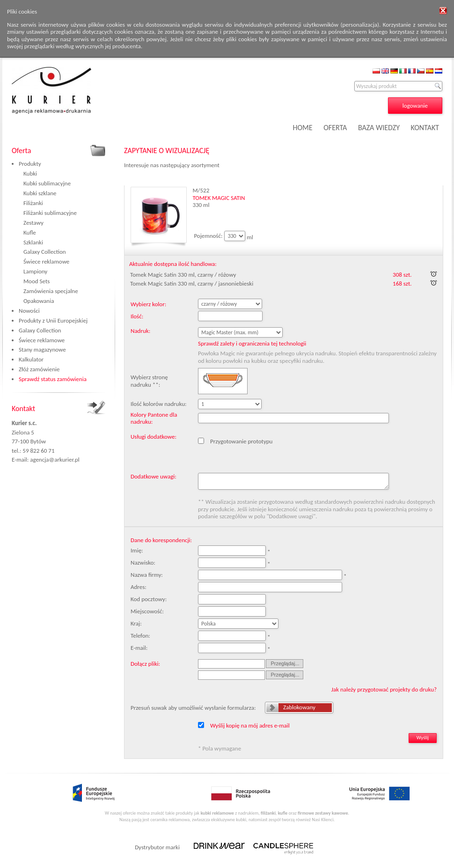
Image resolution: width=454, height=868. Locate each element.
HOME (303, 128)
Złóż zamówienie (39, 369)
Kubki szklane (40, 193)
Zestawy (33, 223)
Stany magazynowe (42, 349)
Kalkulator (31, 359)
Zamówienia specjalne (51, 291)
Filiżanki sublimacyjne (50, 213)
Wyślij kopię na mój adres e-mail (250, 725)
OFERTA (335, 128)
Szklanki (33, 242)
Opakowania (39, 301)
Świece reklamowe (46, 261)
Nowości (29, 311)
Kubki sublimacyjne (47, 183)
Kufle (30, 232)
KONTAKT (425, 128)
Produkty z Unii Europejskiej (53, 320)
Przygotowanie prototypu (242, 441)
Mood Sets (37, 281)
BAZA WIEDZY (379, 128)
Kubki (30, 173)
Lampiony (35, 271)
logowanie (415, 106)
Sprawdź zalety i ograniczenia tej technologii (252, 343)
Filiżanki (33, 203)
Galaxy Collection (45, 252)
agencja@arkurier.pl (55, 460)
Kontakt (23, 408)
